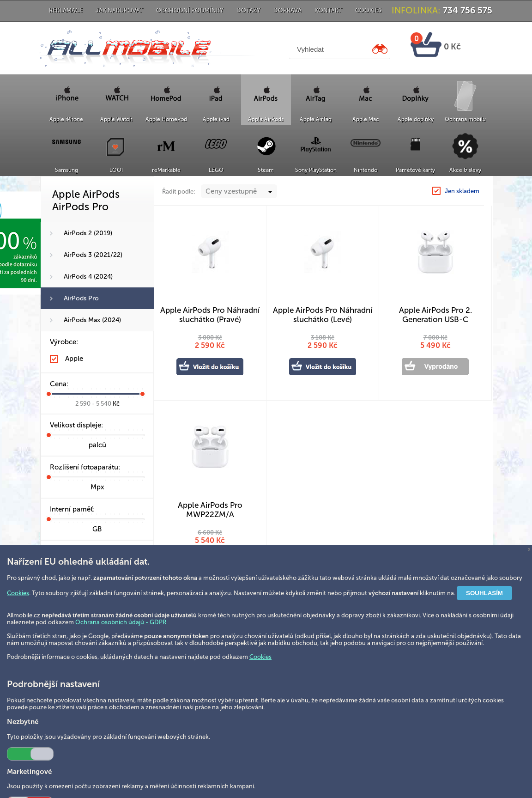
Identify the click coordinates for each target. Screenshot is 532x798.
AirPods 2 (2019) (88, 233)
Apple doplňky (416, 119)
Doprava (287, 10)
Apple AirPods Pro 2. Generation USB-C (435, 315)
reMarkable (166, 170)
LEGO (216, 170)
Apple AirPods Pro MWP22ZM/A (210, 510)
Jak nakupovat (119, 10)
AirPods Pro (81, 298)
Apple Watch (116, 119)
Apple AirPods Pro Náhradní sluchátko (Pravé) (210, 315)
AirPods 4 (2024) (88, 277)
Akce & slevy (465, 170)
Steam (266, 170)
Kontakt (328, 10)
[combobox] (239, 191)
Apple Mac (366, 119)
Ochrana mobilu (465, 119)
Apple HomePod (166, 119)
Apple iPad (216, 119)
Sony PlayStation (316, 170)
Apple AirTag (316, 119)
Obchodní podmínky (190, 10)
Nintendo (366, 170)
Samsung (66, 170)
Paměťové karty (415, 170)
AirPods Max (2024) (92, 320)
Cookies (368, 10)
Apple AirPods (266, 119)
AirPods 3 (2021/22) (93, 255)
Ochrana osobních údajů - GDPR (121, 622)
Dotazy (248, 10)
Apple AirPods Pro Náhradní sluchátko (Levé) (323, 315)
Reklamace (66, 10)
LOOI (116, 170)
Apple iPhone (66, 119)
